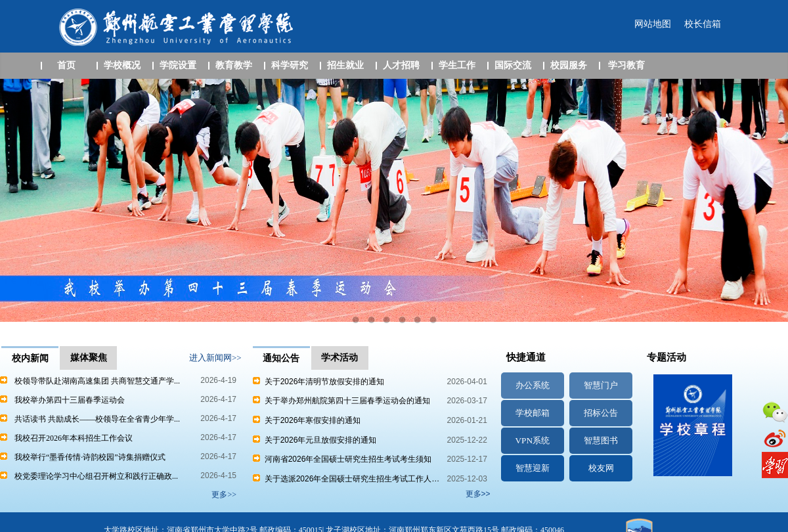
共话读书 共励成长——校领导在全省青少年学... (97, 419)
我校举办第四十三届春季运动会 (70, 400)
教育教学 (234, 65)
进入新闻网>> (215, 358)
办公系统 (533, 385)
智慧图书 (601, 440)
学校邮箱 (533, 413)
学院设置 (178, 65)
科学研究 (290, 65)
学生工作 (457, 65)
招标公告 (601, 413)
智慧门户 (601, 385)
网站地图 (653, 24)
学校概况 (122, 65)
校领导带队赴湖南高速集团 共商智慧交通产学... (97, 381)
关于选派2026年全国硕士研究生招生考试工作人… (346, 479)
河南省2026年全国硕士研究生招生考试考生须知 (342, 459)
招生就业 (345, 65)
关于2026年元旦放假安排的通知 (315, 440)
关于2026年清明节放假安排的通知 (318, 382)
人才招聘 (401, 65)
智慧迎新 (533, 468)
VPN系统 (532, 440)
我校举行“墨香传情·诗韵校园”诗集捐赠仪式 (90, 457)
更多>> (478, 494)
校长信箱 (703, 24)
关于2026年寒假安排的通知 (307, 420)
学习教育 (626, 65)
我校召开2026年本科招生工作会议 (74, 438)
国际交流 (513, 65)
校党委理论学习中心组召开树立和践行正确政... (96, 476)
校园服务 (569, 65)
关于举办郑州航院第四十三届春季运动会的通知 (341, 401)
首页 (66, 65)
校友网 (601, 468)
